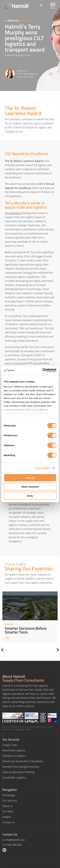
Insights (13, 21)
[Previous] (3, 650)
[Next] (57, 650)
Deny (30, 496)
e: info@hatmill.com (14, 840)
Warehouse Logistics (14, 750)
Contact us (8, 822)
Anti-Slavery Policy (38, 727)
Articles (26, 21)
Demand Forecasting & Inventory (21, 767)
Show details (43, 468)
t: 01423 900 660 (12, 845)
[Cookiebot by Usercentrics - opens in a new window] (43, 370)
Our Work (8, 811)
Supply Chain (10, 745)
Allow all (30, 478)
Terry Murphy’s (13, 213)
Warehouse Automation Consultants (23, 761)
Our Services (10, 801)
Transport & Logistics (14, 756)
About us (7, 806)
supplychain (24, 55)
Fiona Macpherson (27, 74)
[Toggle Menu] (53, 4)
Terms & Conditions (10, 727)
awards (10, 55)
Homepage (9, 795)
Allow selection (30, 487)
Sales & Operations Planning (18, 772)
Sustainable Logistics (14, 778)
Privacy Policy (24, 727)
